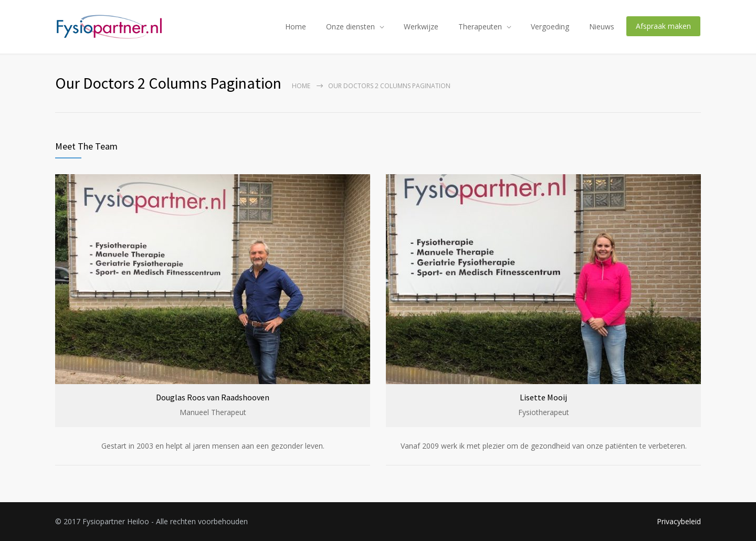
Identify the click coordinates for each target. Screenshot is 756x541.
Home (296, 26)
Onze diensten (350, 26)
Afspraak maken (663, 26)
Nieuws (602, 26)
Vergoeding (550, 26)
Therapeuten (480, 26)
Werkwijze (421, 26)
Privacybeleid (679, 521)
